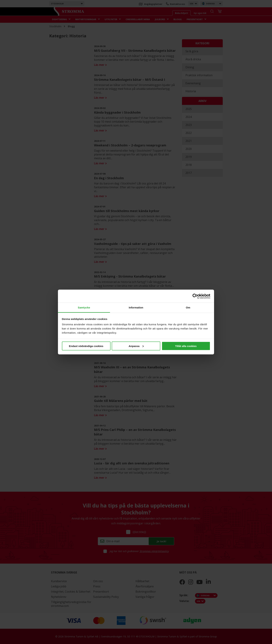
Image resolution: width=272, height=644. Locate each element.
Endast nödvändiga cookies (86, 346)
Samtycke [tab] (84, 307)
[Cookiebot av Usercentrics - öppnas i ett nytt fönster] (195, 296)
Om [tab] (188, 307)
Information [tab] (136, 307)
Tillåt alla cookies (186, 346)
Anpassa (136, 346)
